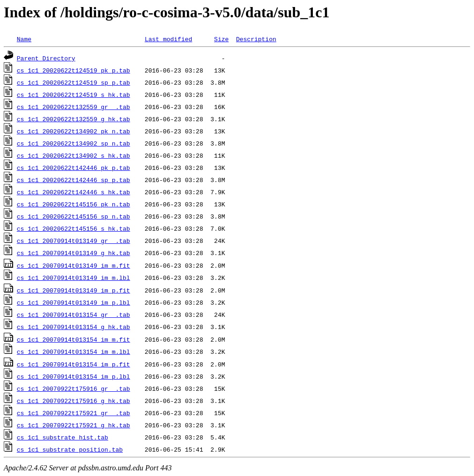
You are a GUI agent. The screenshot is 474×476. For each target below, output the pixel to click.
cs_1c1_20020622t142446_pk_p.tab (74, 168)
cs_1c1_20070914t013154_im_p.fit (74, 364)
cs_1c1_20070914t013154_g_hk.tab (74, 327)
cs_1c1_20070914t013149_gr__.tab (74, 241)
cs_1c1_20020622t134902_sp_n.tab (74, 143)
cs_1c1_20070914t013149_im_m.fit (74, 265)
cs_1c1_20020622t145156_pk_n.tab (74, 204)
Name (24, 39)
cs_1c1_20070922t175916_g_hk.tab (74, 401)
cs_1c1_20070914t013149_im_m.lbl (74, 278)
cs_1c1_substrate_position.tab (70, 449)
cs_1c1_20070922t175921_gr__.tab (74, 413)
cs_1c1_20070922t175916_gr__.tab (74, 388)
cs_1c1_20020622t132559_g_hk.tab (74, 119)
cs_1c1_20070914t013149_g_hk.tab (74, 253)
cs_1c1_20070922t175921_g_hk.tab (74, 425)
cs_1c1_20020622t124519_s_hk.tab (74, 95)
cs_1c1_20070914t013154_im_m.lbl (74, 352)
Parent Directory (46, 58)
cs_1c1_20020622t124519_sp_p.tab (74, 82)
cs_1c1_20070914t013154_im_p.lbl (74, 376)
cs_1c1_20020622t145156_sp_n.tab (74, 216)
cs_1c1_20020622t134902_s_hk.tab (74, 155)
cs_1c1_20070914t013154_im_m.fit (74, 339)
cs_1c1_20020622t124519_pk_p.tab (74, 70)
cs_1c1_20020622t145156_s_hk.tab (74, 228)
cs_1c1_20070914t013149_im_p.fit (74, 290)
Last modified (168, 39)
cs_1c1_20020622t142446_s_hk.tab (74, 192)
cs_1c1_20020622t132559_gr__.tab (74, 107)
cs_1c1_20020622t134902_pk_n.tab (74, 131)
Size (221, 39)
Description (256, 39)
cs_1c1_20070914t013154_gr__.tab (74, 315)
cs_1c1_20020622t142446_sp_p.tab (74, 180)
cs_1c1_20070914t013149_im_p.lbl (74, 302)
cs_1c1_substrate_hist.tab (63, 437)
